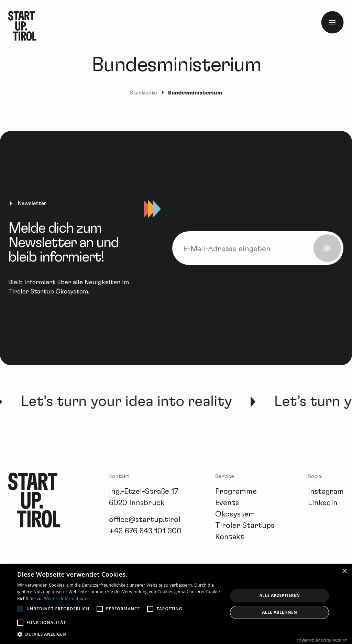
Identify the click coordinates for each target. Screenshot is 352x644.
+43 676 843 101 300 (145, 531)
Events (227, 503)
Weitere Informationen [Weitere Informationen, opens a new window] (67, 598)
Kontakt (230, 537)
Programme (236, 491)
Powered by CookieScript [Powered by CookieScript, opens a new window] (322, 640)
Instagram (326, 491)
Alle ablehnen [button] (279, 612)
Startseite (144, 93)
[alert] (176, 604)
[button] (119, 634)
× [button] (344, 571)
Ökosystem (235, 514)
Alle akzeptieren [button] (279, 595)
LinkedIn (323, 503)
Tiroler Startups (245, 525)
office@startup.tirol (145, 520)
